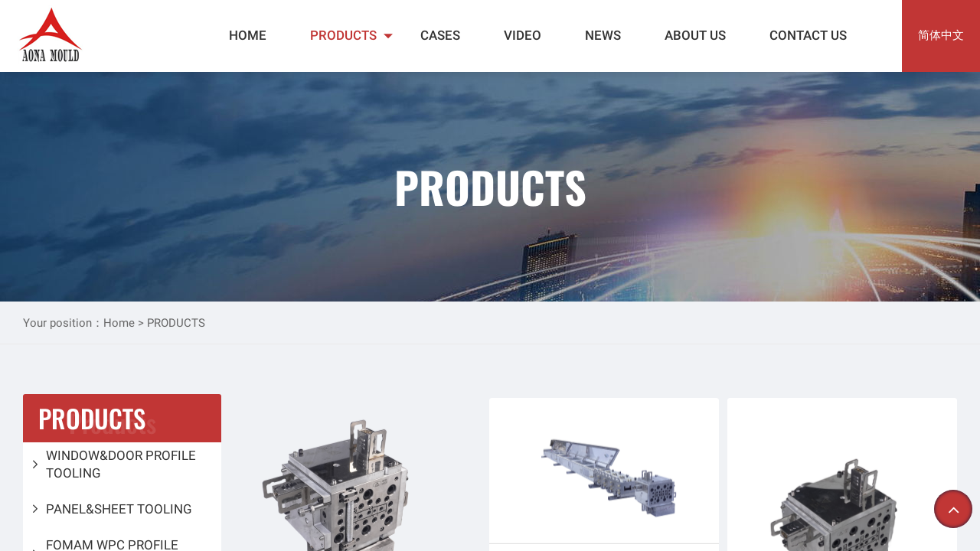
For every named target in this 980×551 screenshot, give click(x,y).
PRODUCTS (343, 35)
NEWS (603, 35)
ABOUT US (695, 35)
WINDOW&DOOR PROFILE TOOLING (121, 464)
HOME (248, 35)
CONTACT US (808, 35)
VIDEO (523, 35)
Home (121, 323)
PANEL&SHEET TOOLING (119, 509)
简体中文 (941, 35)
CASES (440, 35)
